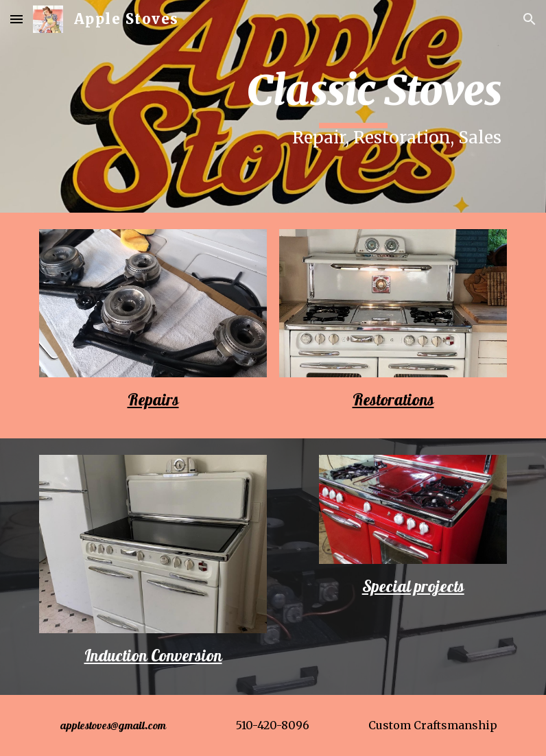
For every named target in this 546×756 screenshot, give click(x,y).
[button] (16, 19)
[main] (353, 106)
